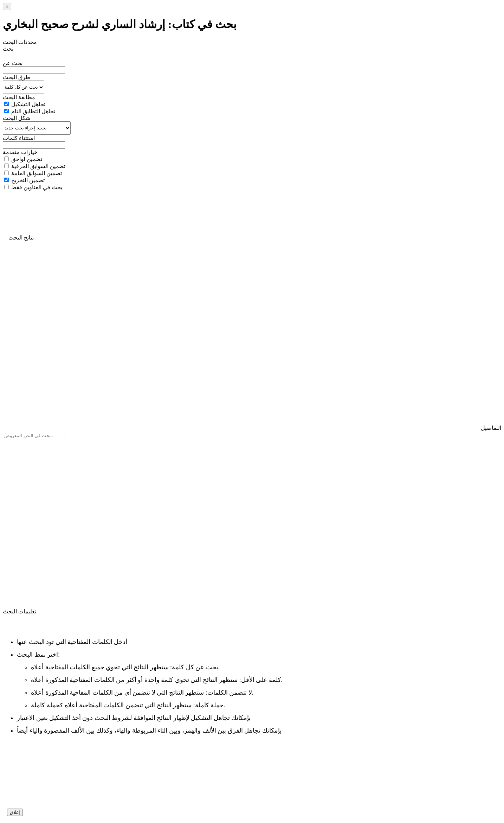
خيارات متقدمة (20, 152)
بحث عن (13, 63)
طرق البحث (17, 77)
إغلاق (15, 812)
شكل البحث (17, 118)
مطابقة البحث (19, 97)
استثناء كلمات (19, 138)
